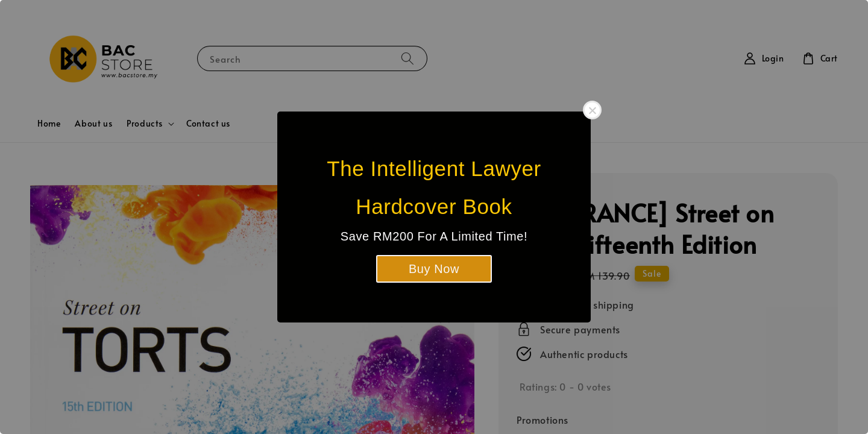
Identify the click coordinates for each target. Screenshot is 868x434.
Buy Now (434, 269)
